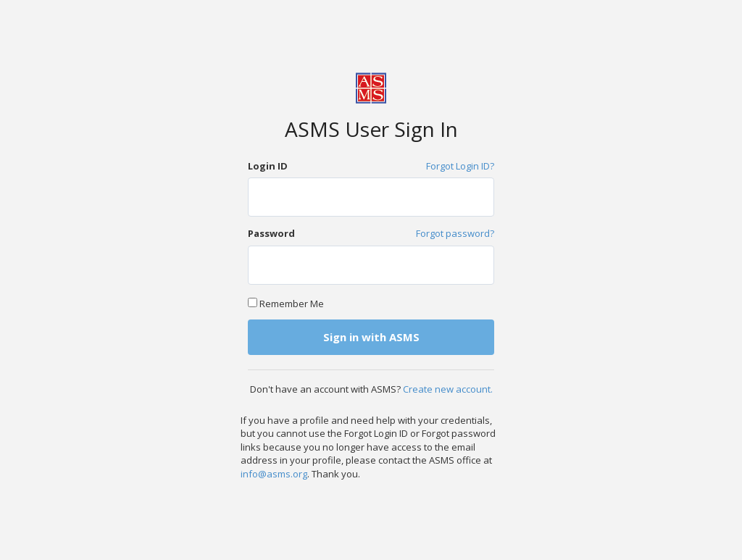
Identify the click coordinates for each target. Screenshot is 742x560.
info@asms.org (274, 474)
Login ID (268, 166)
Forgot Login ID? (460, 166)
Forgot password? (455, 233)
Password (271, 233)
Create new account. (448, 389)
